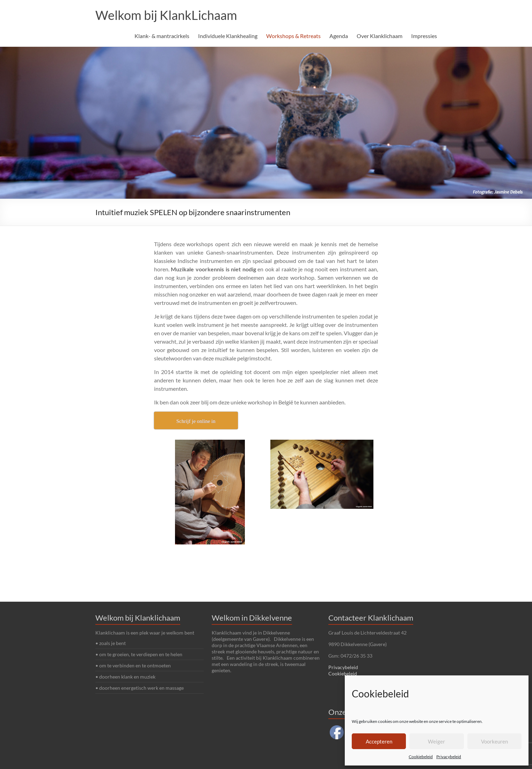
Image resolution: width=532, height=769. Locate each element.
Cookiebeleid (421, 757)
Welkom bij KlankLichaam (166, 15)
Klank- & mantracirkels (162, 36)
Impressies (424, 36)
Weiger (436, 741)
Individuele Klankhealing (228, 36)
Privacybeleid (449, 757)
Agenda (339, 36)
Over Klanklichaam (380, 36)
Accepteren (379, 741)
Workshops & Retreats (293, 36)
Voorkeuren (494, 741)
